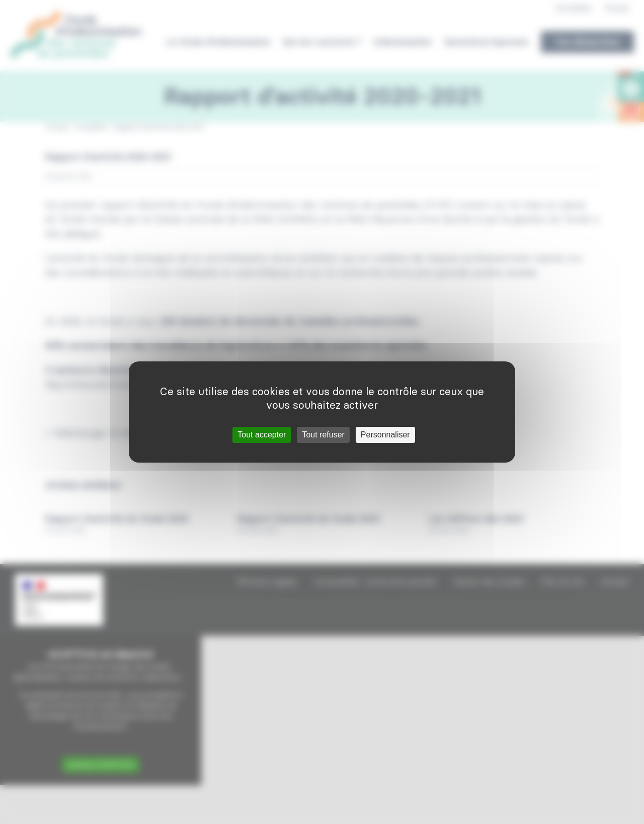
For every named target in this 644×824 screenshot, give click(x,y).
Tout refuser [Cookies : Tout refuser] (323, 435)
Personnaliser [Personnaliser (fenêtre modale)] (385, 435)
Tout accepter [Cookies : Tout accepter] (262, 435)
